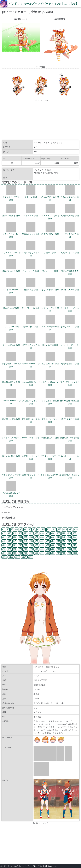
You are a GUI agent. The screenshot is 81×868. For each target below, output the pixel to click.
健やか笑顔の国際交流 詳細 (70, 401)
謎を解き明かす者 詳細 (11, 382)
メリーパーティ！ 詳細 (50, 308)
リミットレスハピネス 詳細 (11, 438)
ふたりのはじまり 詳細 (31, 253)
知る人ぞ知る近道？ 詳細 (70, 271)
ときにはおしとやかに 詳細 (50, 475)
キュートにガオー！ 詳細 (70, 345)
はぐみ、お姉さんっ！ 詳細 (50, 382)
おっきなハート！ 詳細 (70, 456)
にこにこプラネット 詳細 (11, 327)
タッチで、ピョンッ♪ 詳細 (70, 308)
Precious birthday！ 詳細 (11, 401)
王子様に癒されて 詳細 (70, 234)
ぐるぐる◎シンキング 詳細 (11, 475)
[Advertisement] (41, 120)
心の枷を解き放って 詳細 (11, 493)
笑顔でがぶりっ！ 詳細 (31, 475)
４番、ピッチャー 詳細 (50, 327)
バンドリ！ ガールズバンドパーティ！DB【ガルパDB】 (44, 4)
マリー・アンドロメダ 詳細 (11, 253)
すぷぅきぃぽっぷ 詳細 (50, 364)
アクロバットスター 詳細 (50, 419)
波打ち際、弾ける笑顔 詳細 (70, 438)
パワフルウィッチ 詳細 (31, 345)
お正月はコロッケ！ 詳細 (31, 456)
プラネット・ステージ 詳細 (50, 456)
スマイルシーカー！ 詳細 (11, 290)
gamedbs (53, 866)
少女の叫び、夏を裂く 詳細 (70, 475)
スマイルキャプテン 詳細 (11, 197)
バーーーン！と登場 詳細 (50, 216)
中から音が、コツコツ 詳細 (11, 364)
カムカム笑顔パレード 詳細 (31, 382)
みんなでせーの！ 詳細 (50, 197)
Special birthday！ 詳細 (31, 364)
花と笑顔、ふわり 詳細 (31, 419)
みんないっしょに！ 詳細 (31, 401)
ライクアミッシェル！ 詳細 (70, 382)
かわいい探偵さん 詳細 (70, 197)
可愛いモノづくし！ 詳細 (11, 234)
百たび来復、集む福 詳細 (50, 401)
